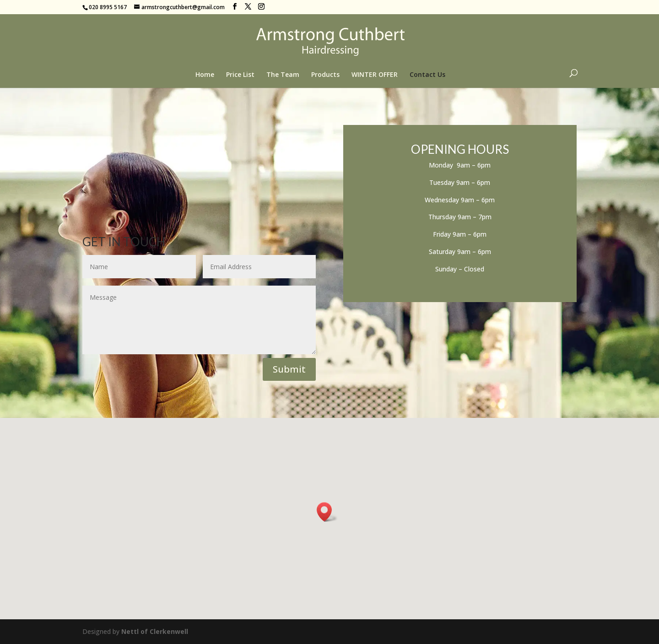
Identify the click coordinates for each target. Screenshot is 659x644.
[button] (327, 512)
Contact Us (427, 75)
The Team (283, 75)
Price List (240, 75)
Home (205, 75)
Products (325, 75)
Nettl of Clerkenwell (155, 631)
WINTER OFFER (375, 75)
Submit (289, 369)
